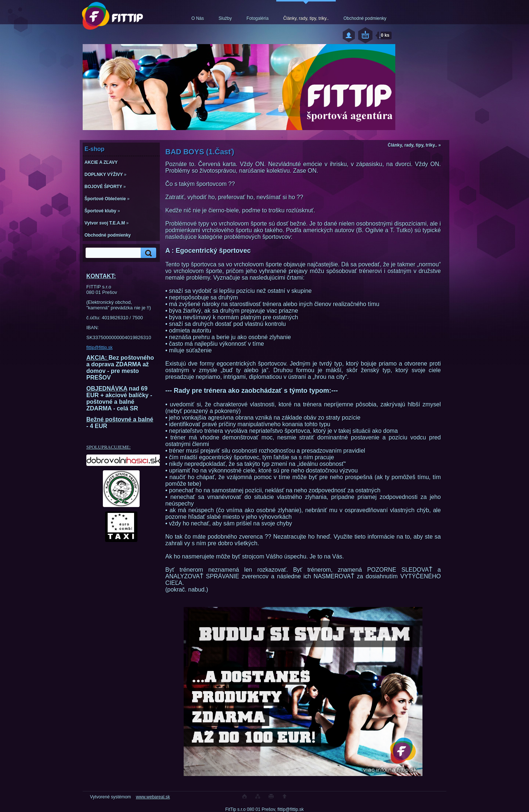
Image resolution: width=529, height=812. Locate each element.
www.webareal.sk (153, 797)
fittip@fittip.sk (100, 348)
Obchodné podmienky (365, 18)
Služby (225, 18)
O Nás (198, 18)
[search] (147, 253)
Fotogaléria (258, 18)
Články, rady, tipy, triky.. (306, 18)
